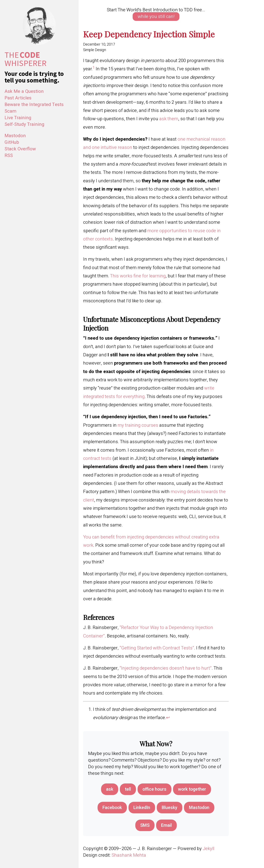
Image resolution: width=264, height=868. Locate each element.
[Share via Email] (167, 826)
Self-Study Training (24, 124)
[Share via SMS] (145, 826)
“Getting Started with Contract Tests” (157, 648)
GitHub (12, 142)
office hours (154, 789)
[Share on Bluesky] (170, 808)
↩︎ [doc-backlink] (168, 718)
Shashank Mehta (129, 855)
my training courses (138, 425)
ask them (169, 119)
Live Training (18, 118)
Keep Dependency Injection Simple (149, 34)
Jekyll (209, 849)
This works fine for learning (138, 276)
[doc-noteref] (94, 69)
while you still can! (156, 16)
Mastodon (15, 136)
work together (193, 789)
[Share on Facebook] (111, 808)
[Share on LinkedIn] (142, 808)
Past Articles (18, 98)
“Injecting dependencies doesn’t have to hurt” (166, 668)
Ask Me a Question (24, 91)
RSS (9, 155)
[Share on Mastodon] (200, 808)
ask (108, 789)
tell (127, 789)
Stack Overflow (20, 149)
